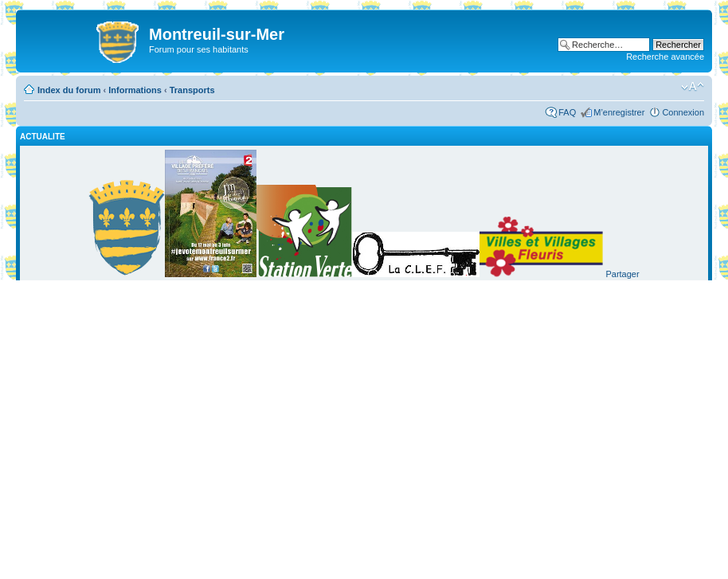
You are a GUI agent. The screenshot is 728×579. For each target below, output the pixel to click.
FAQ (567, 112)
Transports (192, 90)
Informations (135, 90)
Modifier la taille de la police (693, 87)
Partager (622, 274)
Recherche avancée (665, 57)
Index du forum (69, 90)
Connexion (683, 112)
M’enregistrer (619, 112)
